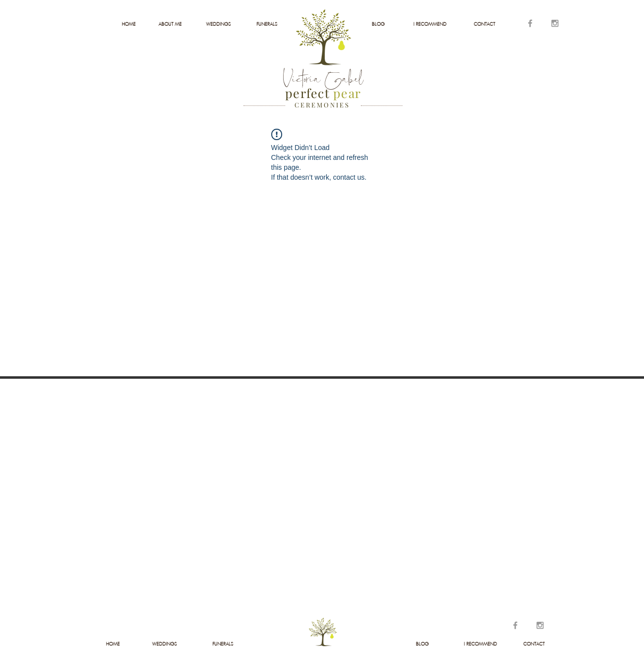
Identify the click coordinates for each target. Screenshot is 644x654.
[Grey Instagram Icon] (555, 23)
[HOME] (129, 24)
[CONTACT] (484, 24)
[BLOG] (378, 24)
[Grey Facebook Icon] (530, 23)
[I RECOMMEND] (430, 24)
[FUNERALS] (267, 24)
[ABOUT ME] (170, 24)
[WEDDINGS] (219, 24)
